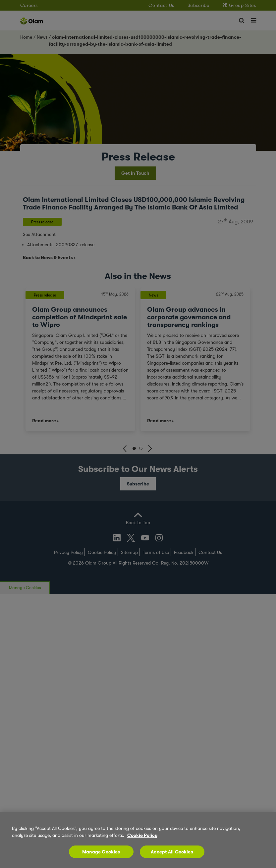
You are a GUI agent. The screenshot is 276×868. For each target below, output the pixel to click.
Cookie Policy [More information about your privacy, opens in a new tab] (142, 835)
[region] (138, 840)
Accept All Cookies (172, 852)
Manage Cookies (101, 852)
